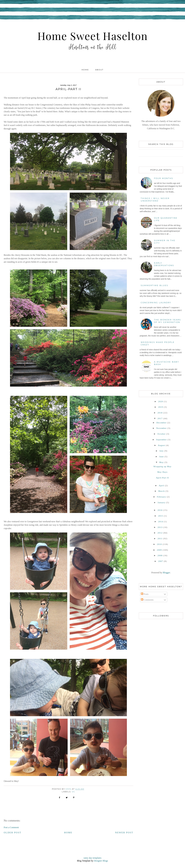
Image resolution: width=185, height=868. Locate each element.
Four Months (164, 178)
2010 (159, 544)
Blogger (166, 573)
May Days (163, 472)
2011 (160, 538)
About (99, 70)
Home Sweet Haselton (93, 36)
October (161, 434)
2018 (160, 413)
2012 (160, 533)
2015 (161, 516)
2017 (160, 418)
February (161, 497)
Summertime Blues (154, 285)
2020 (161, 401)
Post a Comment (11, 827)
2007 (161, 561)
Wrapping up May (162, 466)
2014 (161, 521)
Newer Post (124, 833)
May (162, 462)
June (161, 456)
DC (73, 792)
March (161, 491)
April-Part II (162, 478)
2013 (160, 527)
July (161, 451)
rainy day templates (93, 858)
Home (85, 70)
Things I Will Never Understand (155, 200)
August (161, 445)
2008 (160, 555)
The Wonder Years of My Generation (167, 321)
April (161, 485)
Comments (147, 600)
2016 (160, 510)
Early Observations (164, 264)
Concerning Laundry (156, 303)
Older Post (12, 833)
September (161, 440)
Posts (145, 594)
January (162, 502)
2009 (159, 550)
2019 (161, 407)
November (161, 428)
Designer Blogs (101, 861)
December (162, 423)
